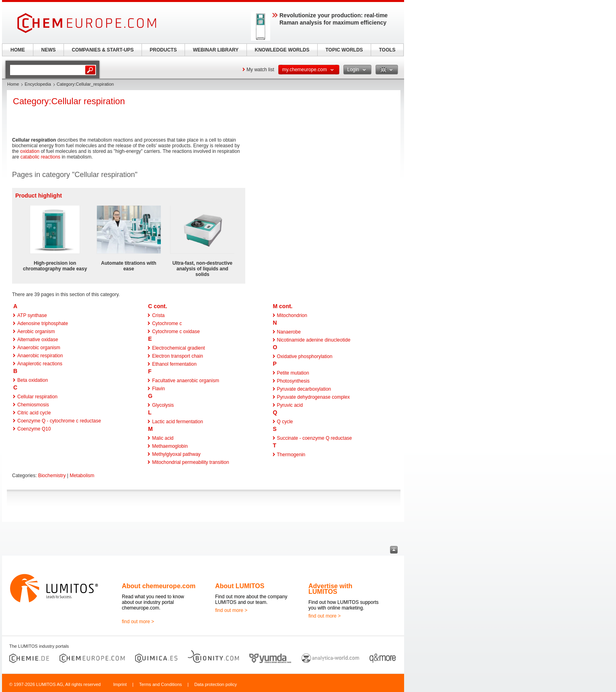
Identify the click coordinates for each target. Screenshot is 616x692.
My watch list (260, 70)
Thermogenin (291, 455)
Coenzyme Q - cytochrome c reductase (59, 421)
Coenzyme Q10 (34, 429)
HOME (18, 50)
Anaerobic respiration (40, 356)
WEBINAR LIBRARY (216, 50)
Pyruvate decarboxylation (304, 389)
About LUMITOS (240, 586)
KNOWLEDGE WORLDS (282, 50)
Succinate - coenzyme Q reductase (315, 438)
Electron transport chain (178, 356)
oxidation (30, 151)
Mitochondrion (292, 315)
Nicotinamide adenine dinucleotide (314, 340)
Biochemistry (52, 476)
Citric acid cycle (34, 413)
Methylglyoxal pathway (176, 454)
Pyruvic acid (290, 405)
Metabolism (82, 476)
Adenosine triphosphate (43, 323)
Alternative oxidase (38, 340)
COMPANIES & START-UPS (103, 50)
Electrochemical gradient (178, 348)
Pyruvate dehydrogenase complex (313, 397)
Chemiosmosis (33, 405)
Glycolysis (163, 405)
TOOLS (387, 50)
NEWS (49, 50)
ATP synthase (32, 315)
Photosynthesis (293, 381)
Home (13, 84)
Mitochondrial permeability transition (190, 462)
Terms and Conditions (160, 684)
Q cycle (285, 422)
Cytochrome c (167, 323)
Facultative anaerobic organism (186, 381)
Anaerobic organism (39, 348)
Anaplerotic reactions (40, 364)
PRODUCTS (163, 50)
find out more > (138, 622)
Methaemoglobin (170, 446)
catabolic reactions (40, 157)
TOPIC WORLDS (344, 50)
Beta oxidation (33, 380)
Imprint (120, 684)
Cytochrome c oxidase (176, 332)
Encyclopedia (38, 84)
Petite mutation (293, 373)
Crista (158, 315)
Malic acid (163, 438)
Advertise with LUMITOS (330, 589)
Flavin (158, 389)
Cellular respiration (37, 397)
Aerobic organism (36, 332)
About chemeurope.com (159, 586)
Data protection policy (216, 684)
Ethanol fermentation (174, 364)
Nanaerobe (289, 332)
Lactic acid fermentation (178, 422)
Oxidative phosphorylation (305, 356)
